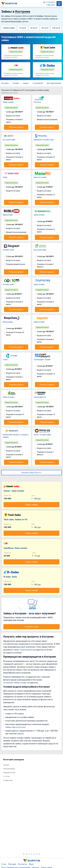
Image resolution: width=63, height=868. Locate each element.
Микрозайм (8, 215)
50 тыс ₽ (45, 28)
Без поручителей (54, 83)
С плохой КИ (38, 83)
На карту (5, 83)
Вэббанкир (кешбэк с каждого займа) (16, 436)
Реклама (12, 864)
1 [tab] (24, 854)
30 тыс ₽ (34, 28)
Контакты (23, 864)
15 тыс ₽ (23, 28)
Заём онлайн (39, 215)
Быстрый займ (9, 140)
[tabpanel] (30, 770)
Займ (5, 177)
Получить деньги (16, 127)
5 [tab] (34, 854)
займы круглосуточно (15, 727)
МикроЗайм (8, 322)
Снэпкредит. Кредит (42, 359)
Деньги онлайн (40, 177)
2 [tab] (26, 854)
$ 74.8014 (51, 2)
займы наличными (22, 650)
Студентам (8, 780)
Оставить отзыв (31, 627)
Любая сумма (9, 28)
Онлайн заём (8, 284)
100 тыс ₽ (56, 28)
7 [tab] (39, 854)
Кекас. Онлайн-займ (42, 435)
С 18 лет (7, 776)
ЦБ (44, 2)
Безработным (9, 772)
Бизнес (6, 765)
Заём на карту (9, 397)
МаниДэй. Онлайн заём (44, 140)
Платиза (37, 102)
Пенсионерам (9, 769)
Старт (5, 359)
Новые (26, 83)
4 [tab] (32, 854)
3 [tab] (29, 854)
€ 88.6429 (51, 5)
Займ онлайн (8, 102)
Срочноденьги (40, 397)
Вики (31, 864)
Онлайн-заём (8, 250)
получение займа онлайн (15, 683)
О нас (4, 864)
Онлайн (16, 83)
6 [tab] (37, 854)
